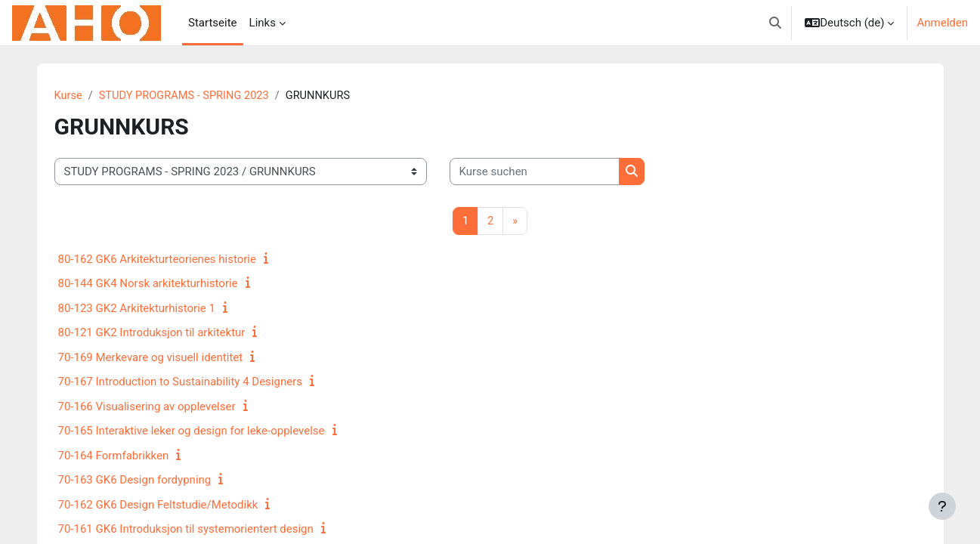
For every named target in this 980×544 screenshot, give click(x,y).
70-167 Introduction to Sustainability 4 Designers (181, 382)
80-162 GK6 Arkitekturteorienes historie (157, 260)
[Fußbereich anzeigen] (942, 506)
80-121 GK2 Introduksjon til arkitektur (152, 333)
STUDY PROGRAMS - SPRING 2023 (187, 96)
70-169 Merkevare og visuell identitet (151, 358)
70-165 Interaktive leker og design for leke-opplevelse (192, 431)
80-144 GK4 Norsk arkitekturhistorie (148, 284)
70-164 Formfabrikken (114, 456)
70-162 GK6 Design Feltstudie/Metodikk (158, 505)
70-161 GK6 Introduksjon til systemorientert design (186, 530)
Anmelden (942, 23)
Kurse (69, 96)
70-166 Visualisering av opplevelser (147, 407)
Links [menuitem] (263, 23)
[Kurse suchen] (535, 173)
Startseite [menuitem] (213, 23)
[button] (775, 23)
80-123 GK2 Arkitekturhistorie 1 (137, 309)
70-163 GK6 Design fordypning (135, 481)
